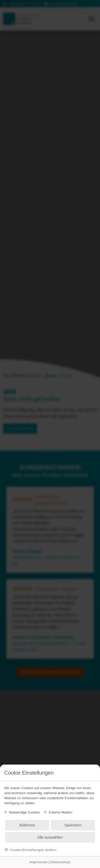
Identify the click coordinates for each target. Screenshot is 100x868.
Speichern (73, 825)
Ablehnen (27, 825)
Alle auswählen (50, 837)
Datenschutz (60, 862)
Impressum (39, 862)
